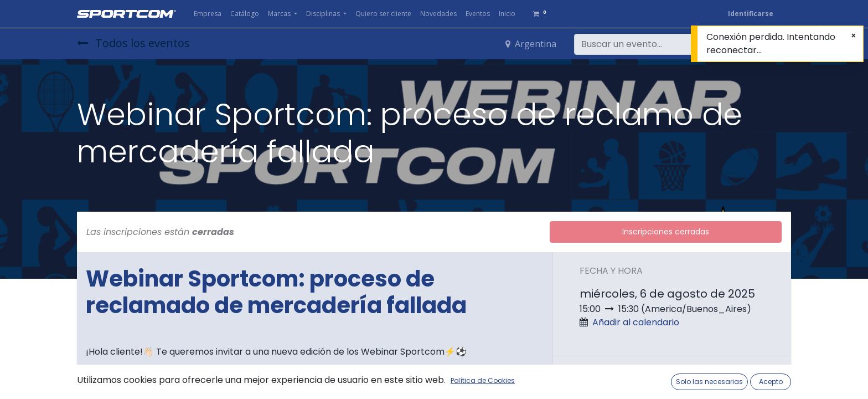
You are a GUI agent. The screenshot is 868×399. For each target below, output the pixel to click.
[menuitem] (208, 14)
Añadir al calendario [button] (636, 322)
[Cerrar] (854, 36)
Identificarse (751, 14)
